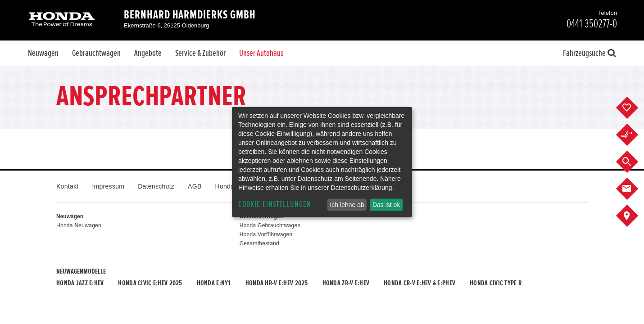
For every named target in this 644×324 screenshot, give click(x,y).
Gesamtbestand (259, 243)
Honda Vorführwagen (266, 234)
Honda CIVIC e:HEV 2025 (150, 283)
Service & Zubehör (200, 53)
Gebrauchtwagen (96, 53)
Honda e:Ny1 (214, 283)
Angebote (148, 53)
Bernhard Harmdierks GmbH (190, 15)
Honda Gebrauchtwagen (270, 225)
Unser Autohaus (261, 53)
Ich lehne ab (347, 205)
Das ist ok (386, 205)
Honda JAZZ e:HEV (80, 283)
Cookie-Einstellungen (275, 205)
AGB (195, 186)
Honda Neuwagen (79, 225)
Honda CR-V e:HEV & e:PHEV (420, 283)
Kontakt (67, 186)
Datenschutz (156, 186)
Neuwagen (43, 53)
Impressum (108, 186)
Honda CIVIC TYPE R (496, 283)
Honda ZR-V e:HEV (346, 283)
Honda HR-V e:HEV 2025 (277, 283)
